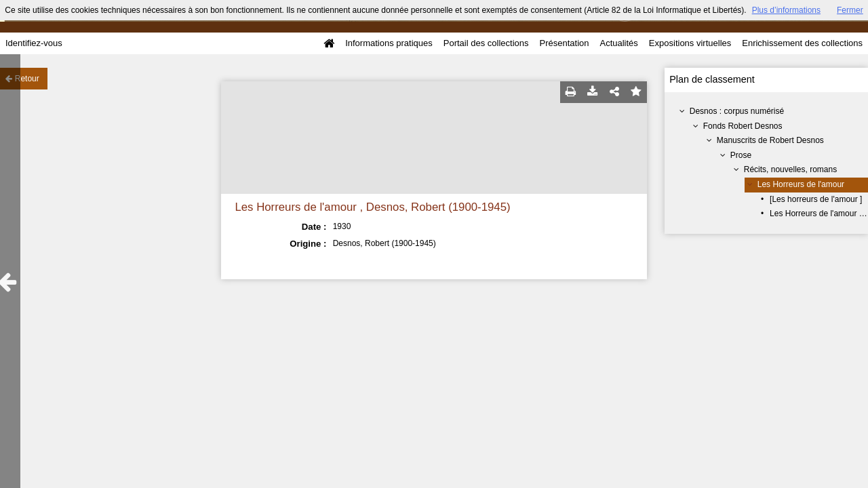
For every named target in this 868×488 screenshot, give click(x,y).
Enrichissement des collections (802, 43)
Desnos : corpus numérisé (737, 111)
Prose (741, 155)
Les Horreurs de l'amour (801, 184)
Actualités (618, 43)
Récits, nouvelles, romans (790, 169)
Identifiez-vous (34, 43)
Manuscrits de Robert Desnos (770, 140)
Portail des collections (486, 43)
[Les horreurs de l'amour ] (816, 199)
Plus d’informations (786, 10)
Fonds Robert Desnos (743, 126)
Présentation (564, 43)
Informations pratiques (389, 43)
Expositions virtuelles (690, 43)
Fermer (850, 10)
